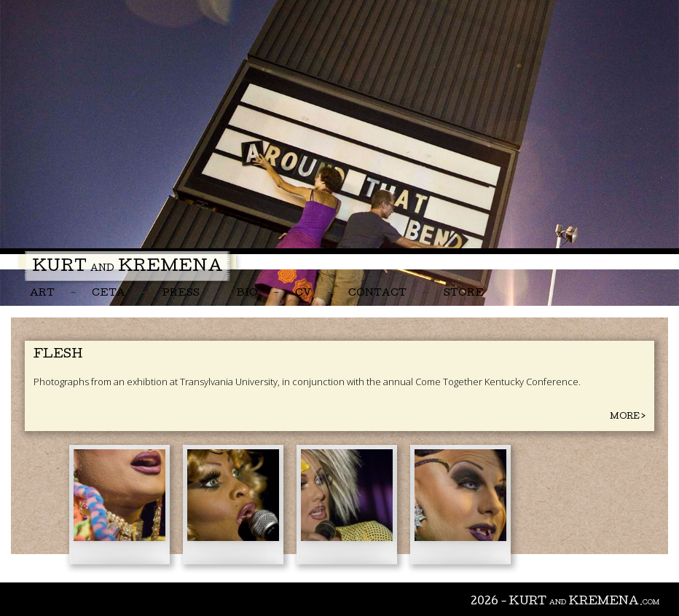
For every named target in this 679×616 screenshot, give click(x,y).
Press (181, 294)
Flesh (58, 355)
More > (628, 417)
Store (464, 294)
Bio (247, 294)
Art (42, 294)
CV (303, 294)
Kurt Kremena (127, 268)
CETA (109, 294)
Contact (377, 294)
